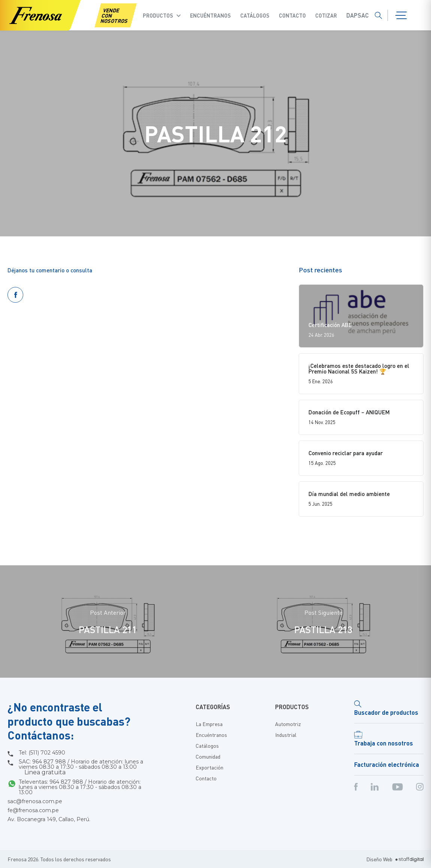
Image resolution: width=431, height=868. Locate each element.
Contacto (292, 15)
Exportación (210, 767)
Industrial (286, 735)
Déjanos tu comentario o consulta (50, 270)
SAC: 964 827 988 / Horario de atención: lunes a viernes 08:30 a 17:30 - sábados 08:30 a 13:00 (81, 767)
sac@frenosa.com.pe (35, 801)
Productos (158, 15)
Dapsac (358, 15)
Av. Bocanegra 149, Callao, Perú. (49, 819)
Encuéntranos (210, 15)
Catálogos (255, 15)
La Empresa (209, 724)
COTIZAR (326, 15)
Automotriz (288, 724)
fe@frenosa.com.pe (33, 810)
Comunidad (208, 756)
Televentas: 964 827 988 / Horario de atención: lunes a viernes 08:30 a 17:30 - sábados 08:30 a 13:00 (80, 787)
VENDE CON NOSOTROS (114, 15)
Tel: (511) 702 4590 (42, 753)
